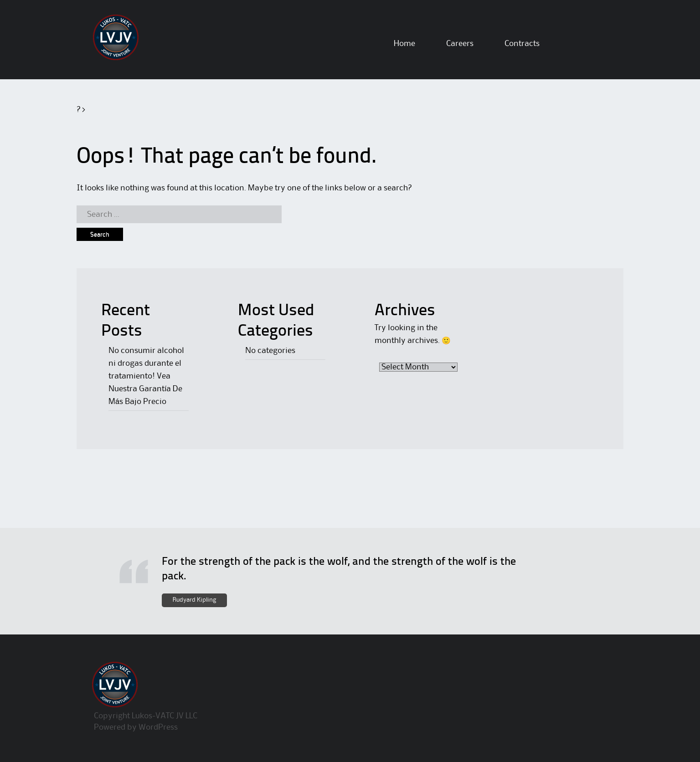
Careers (460, 44)
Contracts (522, 44)
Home (404, 44)
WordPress (158, 727)
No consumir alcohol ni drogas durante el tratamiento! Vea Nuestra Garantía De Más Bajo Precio (146, 376)
